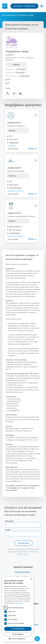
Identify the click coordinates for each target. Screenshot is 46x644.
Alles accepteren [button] (18, 629)
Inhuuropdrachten (9, 15)
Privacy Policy (22, 552)
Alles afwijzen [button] (18, 634)
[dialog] (18, 609)
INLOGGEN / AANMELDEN (24, 6)
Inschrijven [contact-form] (24, 543)
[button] (18, 639)
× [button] (31, 579)
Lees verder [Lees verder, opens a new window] (19, 603)
